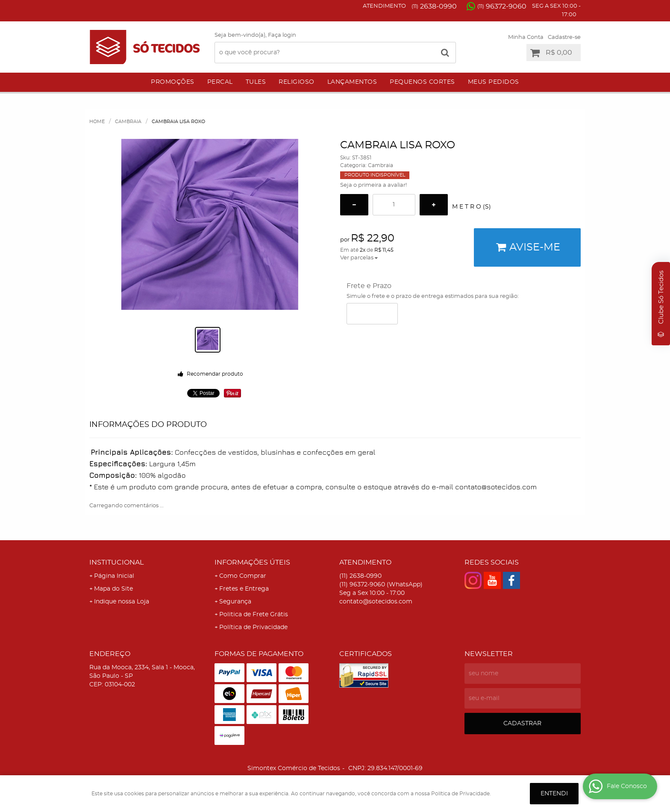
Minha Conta (526, 37)
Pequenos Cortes (422, 82)
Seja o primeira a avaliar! (373, 185)
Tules (256, 82)
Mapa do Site (113, 589)
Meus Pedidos (494, 82)
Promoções (173, 82)
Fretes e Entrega (244, 589)
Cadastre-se (564, 37)
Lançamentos (352, 82)
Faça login (282, 35)
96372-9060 (502, 6)
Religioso (297, 82)
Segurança (235, 602)
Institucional (116, 562)
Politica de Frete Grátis (254, 615)
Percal (220, 82)
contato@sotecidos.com (376, 602)
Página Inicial (114, 576)
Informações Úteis (252, 562)
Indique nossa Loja (122, 602)
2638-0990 (434, 6)
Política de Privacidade (253, 627)
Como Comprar (243, 576)
